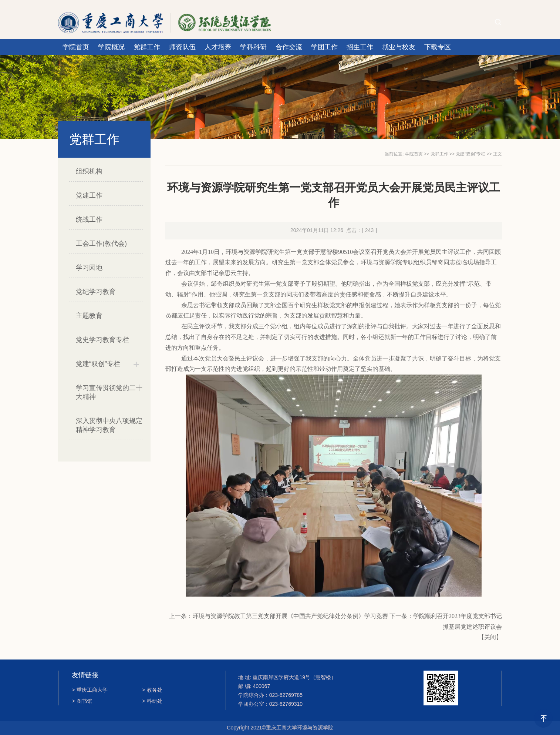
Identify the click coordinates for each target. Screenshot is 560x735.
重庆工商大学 (90, 690)
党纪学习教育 (96, 292)
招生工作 (360, 47)
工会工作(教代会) (101, 244)
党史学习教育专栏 (102, 340)
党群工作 (147, 47)
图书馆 (82, 701)
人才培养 (218, 47)
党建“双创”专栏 (98, 364)
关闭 (490, 637)
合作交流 (289, 47)
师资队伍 (182, 47)
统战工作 (89, 219)
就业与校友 (399, 47)
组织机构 (89, 171)
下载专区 (438, 47)
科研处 (152, 701)
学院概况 (111, 47)
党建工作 (89, 195)
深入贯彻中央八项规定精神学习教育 (109, 425)
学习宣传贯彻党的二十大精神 (109, 392)
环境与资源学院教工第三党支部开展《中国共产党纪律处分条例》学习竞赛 (290, 616)
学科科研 (253, 47)
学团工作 (324, 47)
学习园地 (89, 268)
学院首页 (76, 47)
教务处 (152, 690)
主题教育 (89, 316)
